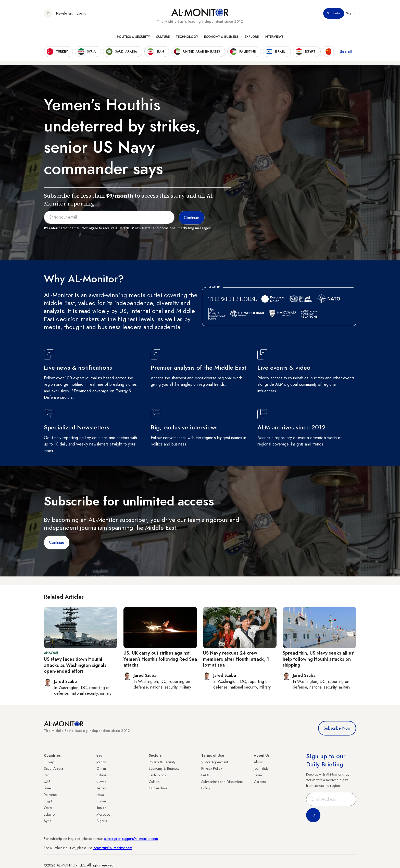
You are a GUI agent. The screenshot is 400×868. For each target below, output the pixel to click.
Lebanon (50, 814)
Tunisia (101, 808)
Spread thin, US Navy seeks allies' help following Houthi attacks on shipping (318, 659)
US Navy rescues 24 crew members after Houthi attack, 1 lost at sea (236, 659)
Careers (260, 782)
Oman (101, 768)
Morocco (103, 814)
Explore (252, 39)
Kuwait (101, 782)
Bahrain (102, 775)
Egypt (48, 801)
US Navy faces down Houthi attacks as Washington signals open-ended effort (75, 665)
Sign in (351, 15)
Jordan (101, 762)
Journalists (261, 768)
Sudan (101, 801)
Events (81, 15)
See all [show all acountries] (346, 53)
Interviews (274, 39)
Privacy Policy (212, 768)
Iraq (99, 755)
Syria (48, 821)
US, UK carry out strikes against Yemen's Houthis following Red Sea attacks (160, 659)
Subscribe (334, 15)
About (258, 762)
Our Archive (158, 788)
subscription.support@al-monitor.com (131, 839)
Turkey (49, 762)
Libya (100, 795)
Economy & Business (221, 39)
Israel (48, 788)
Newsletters (64, 15)
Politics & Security (133, 39)
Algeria (102, 821)
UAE (47, 782)
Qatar (48, 808)
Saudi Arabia (53, 768)
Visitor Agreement (215, 762)
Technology (187, 39)
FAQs (205, 775)
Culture (163, 39)
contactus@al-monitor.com (113, 848)
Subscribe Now (337, 728)
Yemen (101, 788)
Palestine (50, 795)
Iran (47, 775)
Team (258, 775)
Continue (57, 542)
